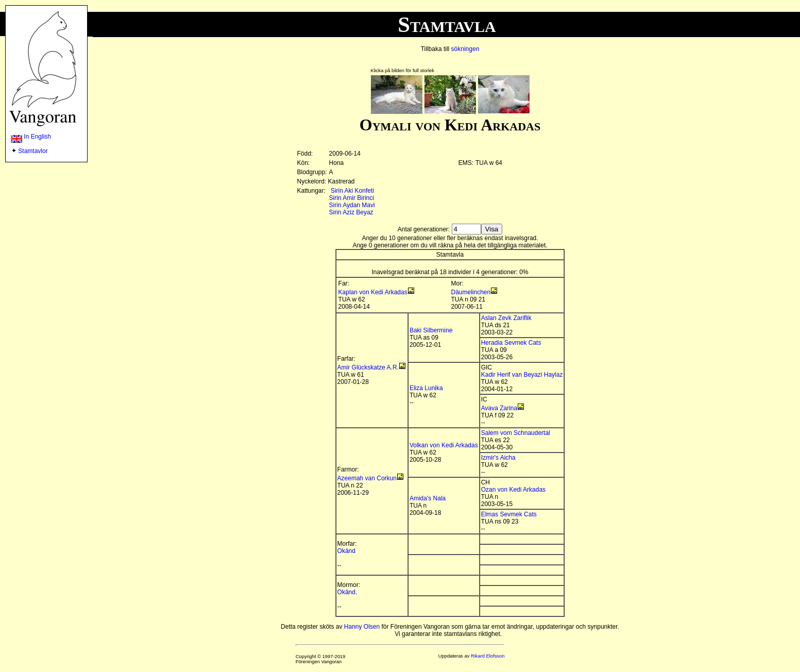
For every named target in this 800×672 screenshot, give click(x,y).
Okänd (346, 551)
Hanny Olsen (362, 627)
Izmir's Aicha (498, 458)
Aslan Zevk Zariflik (506, 318)
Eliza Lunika (426, 388)
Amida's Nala (428, 498)
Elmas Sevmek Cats (509, 514)
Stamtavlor (33, 151)
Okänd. (347, 592)
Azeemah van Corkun (367, 478)
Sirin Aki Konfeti (352, 191)
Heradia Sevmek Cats (511, 343)
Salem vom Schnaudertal (516, 433)
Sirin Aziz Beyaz (351, 212)
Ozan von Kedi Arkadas (513, 490)
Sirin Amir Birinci (352, 198)
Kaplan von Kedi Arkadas (373, 292)
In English (31, 137)
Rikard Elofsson (488, 656)
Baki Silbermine (431, 330)
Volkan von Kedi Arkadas (444, 445)
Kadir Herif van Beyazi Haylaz (522, 375)
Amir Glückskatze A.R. (368, 367)
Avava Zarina (499, 408)
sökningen (465, 49)
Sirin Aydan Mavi (352, 205)
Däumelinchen (471, 292)
